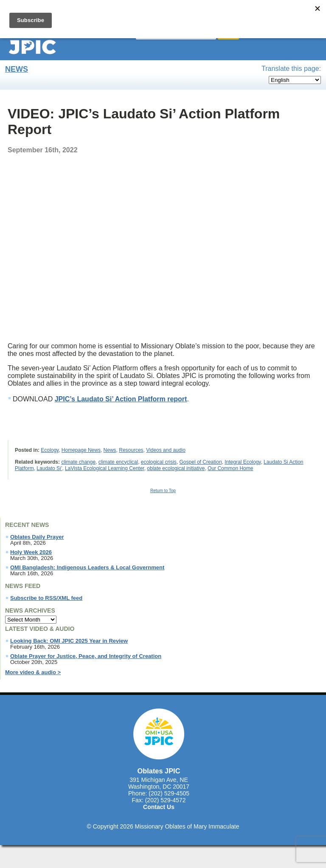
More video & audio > (33, 672)
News (17, 69)
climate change (78, 462)
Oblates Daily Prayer (37, 537)
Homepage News (81, 450)
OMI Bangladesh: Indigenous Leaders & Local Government (87, 568)
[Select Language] (295, 80)
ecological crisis (159, 462)
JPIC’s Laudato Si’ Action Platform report (121, 399)
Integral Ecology (243, 462)
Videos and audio (166, 450)
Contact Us (159, 807)
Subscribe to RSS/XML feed (46, 598)
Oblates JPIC (159, 771)
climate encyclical (118, 462)
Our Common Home (230, 468)
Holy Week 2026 (31, 552)
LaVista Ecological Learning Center (105, 468)
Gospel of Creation (201, 462)
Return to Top (163, 491)
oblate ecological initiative (176, 468)
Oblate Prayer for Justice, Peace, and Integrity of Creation (86, 656)
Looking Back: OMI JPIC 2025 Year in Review (69, 641)
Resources (131, 450)
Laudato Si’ (49, 468)
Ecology (50, 450)
